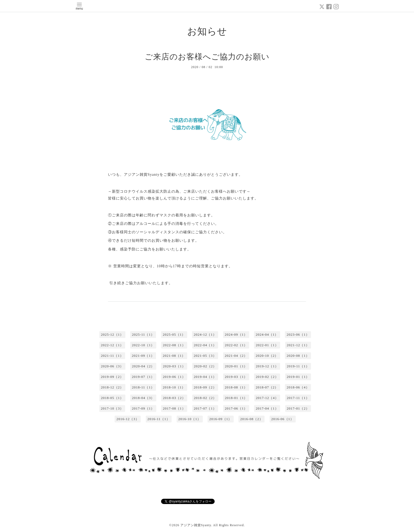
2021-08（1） (174, 356)
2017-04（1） (267, 408)
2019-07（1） (143, 377)
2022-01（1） (267, 345)
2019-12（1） (267, 366)
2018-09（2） (205, 387)
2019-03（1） (236, 377)
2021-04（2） (236, 356)
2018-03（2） (174, 398)
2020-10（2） (267, 356)
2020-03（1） (174, 366)
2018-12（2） (112, 387)
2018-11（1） (143, 387)
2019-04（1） (205, 377)
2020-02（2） (205, 366)
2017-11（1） (298, 398)
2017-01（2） (298, 408)
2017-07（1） (205, 408)
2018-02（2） (205, 398)
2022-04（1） (205, 345)
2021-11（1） (112, 356)
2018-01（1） (236, 398)
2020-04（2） (143, 366)
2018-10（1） (174, 387)
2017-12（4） (267, 398)
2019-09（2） (112, 377)
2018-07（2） (267, 387)
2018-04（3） (143, 398)
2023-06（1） (298, 334)
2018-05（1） (112, 398)
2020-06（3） (112, 366)
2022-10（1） (143, 345)
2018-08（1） (236, 387)
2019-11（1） (298, 366)
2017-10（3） (112, 408)
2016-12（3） (128, 419)
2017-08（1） (174, 408)
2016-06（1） (283, 419)
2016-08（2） (252, 419)
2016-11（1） (159, 419)
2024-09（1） (236, 334)
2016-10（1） (190, 419)
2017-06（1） (236, 408)
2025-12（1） (112, 334)
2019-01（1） (298, 377)
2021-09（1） (143, 356)
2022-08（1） (174, 345)
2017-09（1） (143, 408)
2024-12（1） (205, 334)
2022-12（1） (112, 345)
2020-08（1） (298, 356)
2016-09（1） (221, 419)
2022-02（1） (236, 345)
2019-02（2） (267, 377)
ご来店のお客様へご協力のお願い (207, 57)
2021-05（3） (205, 356)
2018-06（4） (298, 387)
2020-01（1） (236, 366)
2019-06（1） (174, 377)
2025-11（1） (143, 334)
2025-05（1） (174, 334)
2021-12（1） (298, 345)
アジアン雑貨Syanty (196, 525)
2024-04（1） (267, 334)
